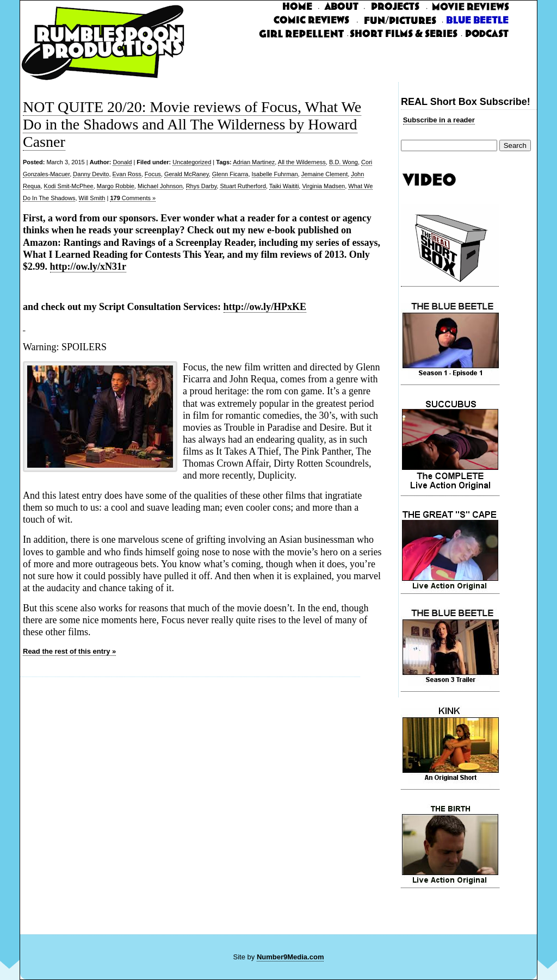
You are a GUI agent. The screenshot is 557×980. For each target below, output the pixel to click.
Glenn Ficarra (230, 174)
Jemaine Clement (325, 174)
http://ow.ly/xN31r (88, 266)
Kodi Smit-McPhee (69, 186)
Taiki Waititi (284, 186)
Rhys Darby (202, 186)
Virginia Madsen (323, 186)
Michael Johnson (160, 186)
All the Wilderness (302, 162)
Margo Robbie (116, 186)
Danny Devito (91, 174)
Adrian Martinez (254, 162)
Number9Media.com (290, 957)
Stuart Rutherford (243, 186)
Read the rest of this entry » (69, 651)
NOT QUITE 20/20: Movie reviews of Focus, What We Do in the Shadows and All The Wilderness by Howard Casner (192, 124)
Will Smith (92, 198)
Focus (153, 174)
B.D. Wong (344, 162)
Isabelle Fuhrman (275, 174)
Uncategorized (192, 162)
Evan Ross (127, 174)
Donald (122, 162)
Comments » (133, 198)
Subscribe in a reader (439, 120)
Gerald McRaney (187, 174)
